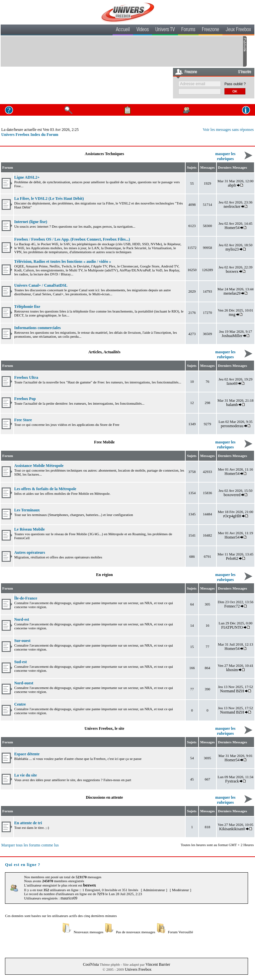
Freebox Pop (25, 399)
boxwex (232, 271)
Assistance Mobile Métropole (39, 466)
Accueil (123, 30)
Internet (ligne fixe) (31, 222)
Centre (20, 704)
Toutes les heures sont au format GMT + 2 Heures (217, 845)
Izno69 (232, 383)
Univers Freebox (138, 969)
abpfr (232, 185)
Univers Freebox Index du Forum (30, 135)
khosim (232, 670)
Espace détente (27, 754)
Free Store (23, 420)
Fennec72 (232, 606)
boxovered (232, 495)
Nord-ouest (24, 683)
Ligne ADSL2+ (27, 177)
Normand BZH (232, 691)
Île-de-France (26, 598)
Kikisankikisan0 (232, 829)
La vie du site (26, 775)
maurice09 (69, 898)
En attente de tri (28, 823)
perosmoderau (232, 426)
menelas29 (232, 293)
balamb (232, 405)
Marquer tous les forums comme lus (30, 845)
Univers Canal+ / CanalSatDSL (41, 285)
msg (232, 315)
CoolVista (91, 964)
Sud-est (21, 662)
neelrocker (232, 206)
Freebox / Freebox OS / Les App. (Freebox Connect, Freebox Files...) (72, 239)
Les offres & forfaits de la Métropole (45, 489)
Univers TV (165, 30)
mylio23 (232, 249)
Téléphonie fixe (27, 307)
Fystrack (232, 781)
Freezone (211, 30)
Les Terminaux (27, 510)
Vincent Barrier (158, 964)
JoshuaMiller (232, 336)
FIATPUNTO (232, 627)
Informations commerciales (38, 328)
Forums (188, 30)
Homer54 (232, 228)
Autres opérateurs (30, 552)
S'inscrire (245, 72)
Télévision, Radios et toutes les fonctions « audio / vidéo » (63, 261)
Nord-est (22, 619)
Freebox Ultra (26, 377)
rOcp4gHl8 (232, 516)
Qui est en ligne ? (23, 865)
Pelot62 (232, 558)
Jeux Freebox (238, 30)
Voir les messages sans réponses (228, 130)
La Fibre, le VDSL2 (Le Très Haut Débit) (49, 199)
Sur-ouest (22, 641)
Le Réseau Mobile (30, 529)
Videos (143, 30)
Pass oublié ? (235, 84)
